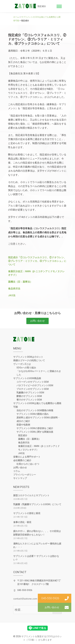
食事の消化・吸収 (22, 522)
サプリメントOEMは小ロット (28, 357)
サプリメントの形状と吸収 (27, 513)
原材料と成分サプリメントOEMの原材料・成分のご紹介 (38, 419)
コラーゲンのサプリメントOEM (33, 382)
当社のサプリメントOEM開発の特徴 (35, 410)
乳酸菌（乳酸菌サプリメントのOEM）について (37, 504)
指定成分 (23, 435)
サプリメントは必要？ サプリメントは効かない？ (36, 558)
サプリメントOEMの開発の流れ (33, 414)
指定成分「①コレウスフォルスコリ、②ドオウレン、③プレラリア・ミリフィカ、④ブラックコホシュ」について (37, 261)
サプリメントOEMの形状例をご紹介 (35, 428)
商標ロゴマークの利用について (29, 360)
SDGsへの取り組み (26, 368)
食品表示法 (14, 289)
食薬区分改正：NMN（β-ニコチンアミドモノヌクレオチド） (39, 448)
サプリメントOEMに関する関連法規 (35, 432)
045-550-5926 (25, 590)
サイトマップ (20, 478)
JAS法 (12, 295)
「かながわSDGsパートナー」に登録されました (39, 373)
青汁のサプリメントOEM (29, 400)
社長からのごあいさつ (28, 464)
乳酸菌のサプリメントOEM (30, 393)
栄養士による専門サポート (27, 457)
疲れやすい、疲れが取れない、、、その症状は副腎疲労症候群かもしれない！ (37, 533)
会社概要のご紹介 (22, 460)
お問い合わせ (20, 468)
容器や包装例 (23, 425)
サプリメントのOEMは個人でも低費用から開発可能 (37, 405)
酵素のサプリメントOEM (29, 396)
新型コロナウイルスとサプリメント (31, 495)
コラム (17, 471)
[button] (37, 321)
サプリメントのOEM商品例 (27, 378)
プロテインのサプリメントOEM (33, 389)
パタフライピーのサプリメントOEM (35, 385)
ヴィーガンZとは (22, 364)
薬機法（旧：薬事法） (20, 282)
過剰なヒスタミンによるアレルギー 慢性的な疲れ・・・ (37, 545)
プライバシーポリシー (25, 475)
